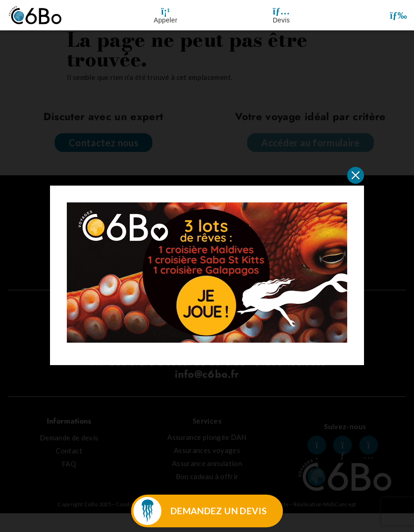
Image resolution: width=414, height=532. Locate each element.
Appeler (166, 20)
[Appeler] (165, 11)
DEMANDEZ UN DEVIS (219, 511)
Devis (282, 20)
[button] (398, 15)
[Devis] (281, 11)
